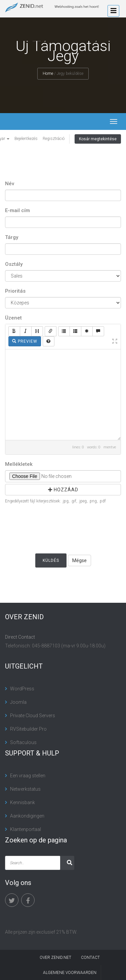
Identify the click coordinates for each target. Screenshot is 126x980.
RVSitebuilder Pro (28, 729)
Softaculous (23, 742)
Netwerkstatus (25, 789)
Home (48, 73)
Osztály (14, 264)
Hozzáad (63, 490)
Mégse (79, 560)
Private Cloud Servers (33, 716)
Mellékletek (19, 464)
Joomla (18, 702)
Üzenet (13, 318)
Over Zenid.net (55, 958)
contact (90, 958)
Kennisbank (23, 802)
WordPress (22, 689)
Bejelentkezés (26, 139)
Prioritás (15, 291)
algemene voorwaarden (70, 973)
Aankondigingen (27, 816)
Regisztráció (54, 139)
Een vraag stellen (28, 776)
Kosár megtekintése (98, 139)
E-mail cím (17, 210)
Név (10, 184)
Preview (25, 341)
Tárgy (12, 237)
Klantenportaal (26, 829)
